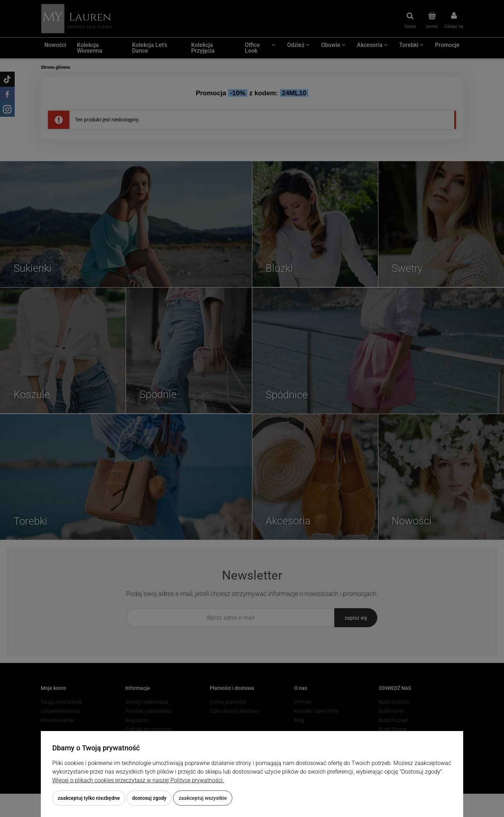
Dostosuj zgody (149, 798)
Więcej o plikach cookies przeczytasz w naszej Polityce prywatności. (138, 780)
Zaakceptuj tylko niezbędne (89, 798)
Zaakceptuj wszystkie (203, 798)
